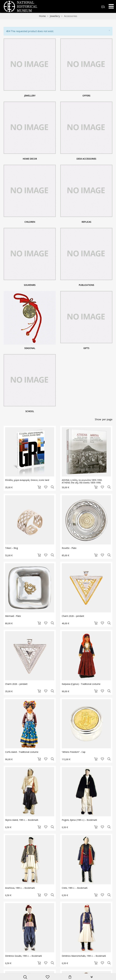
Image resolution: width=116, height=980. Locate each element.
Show (98, 419)
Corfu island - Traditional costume (22, 752)
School (30, 411)
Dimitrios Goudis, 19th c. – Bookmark (23, 956)
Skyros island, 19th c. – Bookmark (22, 820)
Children (30, 222)
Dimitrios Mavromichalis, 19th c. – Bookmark (84, 956)
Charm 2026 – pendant (73, 616)
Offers (86, 96)
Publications (86, 285)
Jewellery (55, 16)
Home (42, 16)
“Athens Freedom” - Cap (74, 752)
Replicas (86, 222)
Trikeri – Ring (11, 548)
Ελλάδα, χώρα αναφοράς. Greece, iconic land (27, 480)
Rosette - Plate (69, 548)
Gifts (86, 348)
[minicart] (70, 977)
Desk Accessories (86, 159)
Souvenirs (30, 285)
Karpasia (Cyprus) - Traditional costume (81, 684)
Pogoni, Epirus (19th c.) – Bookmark (79, 820)
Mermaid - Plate (13, 616)
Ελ (103, 7)
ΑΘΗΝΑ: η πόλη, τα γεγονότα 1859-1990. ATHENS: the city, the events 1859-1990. (82, 481)
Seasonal (30, 348)
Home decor (30, 159)
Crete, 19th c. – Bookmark (75, 888)
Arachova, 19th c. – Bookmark (20, 888)
